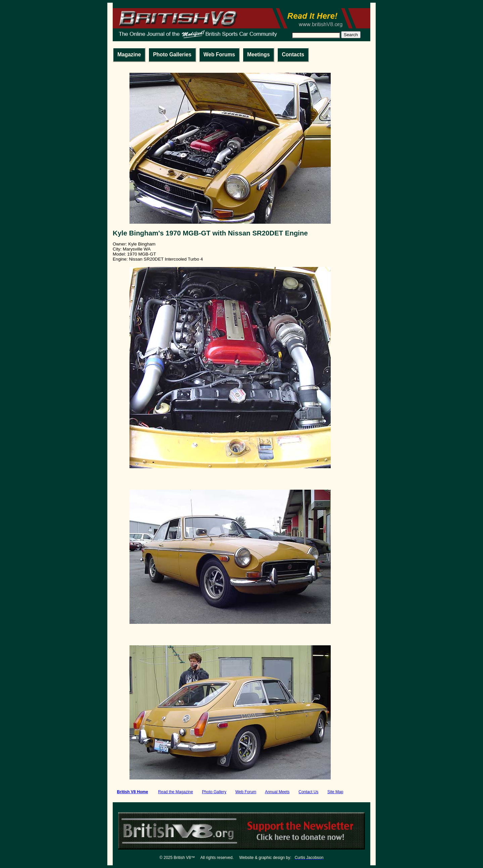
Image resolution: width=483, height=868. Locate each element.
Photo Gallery (214, 792)
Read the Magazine (175, 792)
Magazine (129, 55)
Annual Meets (277, 792)
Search (351, 35)
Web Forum (246, 792)
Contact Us (308, 792)
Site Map (335, 792)
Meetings (259, 55)
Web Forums (219, 55)
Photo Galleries (172, 55)
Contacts (293, 55)
